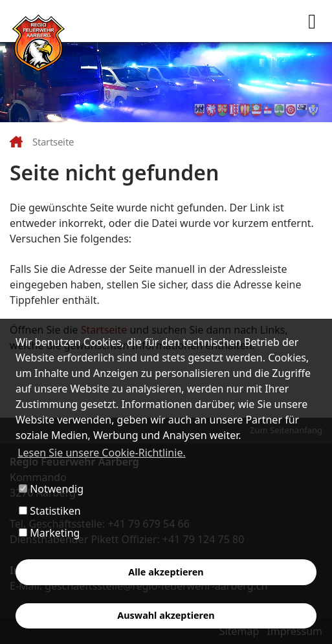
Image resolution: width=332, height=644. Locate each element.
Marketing (49, 533)
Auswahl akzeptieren (166, 615)
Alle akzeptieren (166, 572)
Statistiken (50, 511)
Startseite (53, 142)
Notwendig (51, 489)
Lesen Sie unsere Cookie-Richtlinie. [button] (102, 453)
